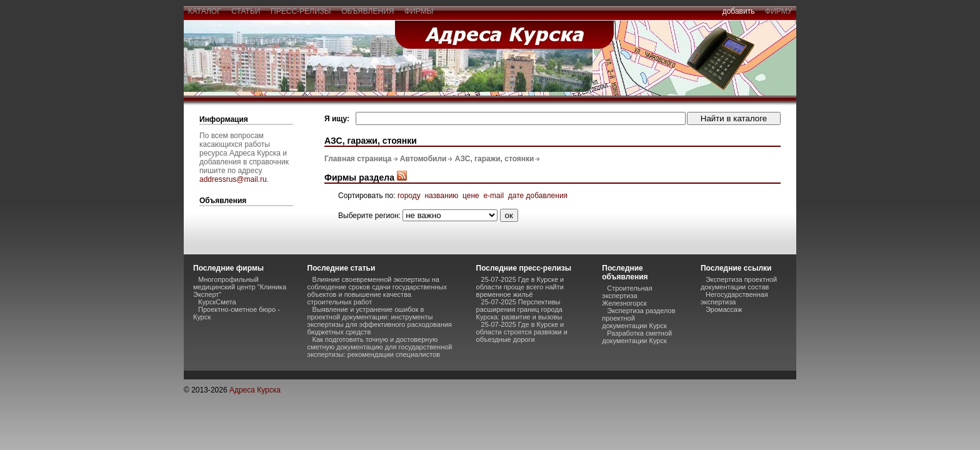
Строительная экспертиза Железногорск (627, 296)
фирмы (419, 11)
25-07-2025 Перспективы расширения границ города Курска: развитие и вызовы (519, 309)
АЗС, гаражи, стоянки (495, 159)
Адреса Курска (255, 390)
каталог (204, 11)
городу (409, 196)
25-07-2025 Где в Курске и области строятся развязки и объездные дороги (522, 332)
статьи (246, 11)
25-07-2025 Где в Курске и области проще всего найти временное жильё (520, 287)
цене (471, 196)
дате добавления (538, 196)
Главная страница (358, 159)
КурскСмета (217, 302)
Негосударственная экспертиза (734, 298)
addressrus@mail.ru (233, 179)
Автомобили (423, 159)
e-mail (493, 196)
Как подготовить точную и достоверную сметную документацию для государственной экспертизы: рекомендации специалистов (380, 347)
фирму (778, 11)
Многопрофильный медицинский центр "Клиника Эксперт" (240, 287)
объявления (367, 11)
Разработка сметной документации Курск (637, 337)
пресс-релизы (301, 11)
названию (441, 196)
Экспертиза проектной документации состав (739, 283)
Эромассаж (724, 309)
